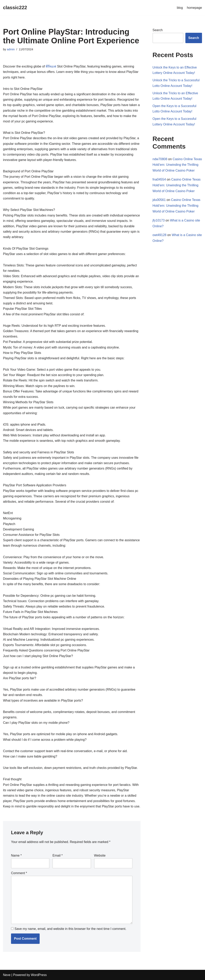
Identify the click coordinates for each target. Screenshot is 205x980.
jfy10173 (159, 220)
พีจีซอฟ (51, 66)
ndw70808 (160, 159)
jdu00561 (159, 200)
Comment (19, 873)
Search (158, 30)
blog (180, 8)
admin (11, 49)
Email (58, 855)
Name (16, 855)
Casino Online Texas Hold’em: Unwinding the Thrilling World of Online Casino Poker (177, 165)
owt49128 (159, 235)
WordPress (39, 975)
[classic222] (15, 8)
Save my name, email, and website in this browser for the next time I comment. (70, 929)
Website (100, 855)
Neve (7, 975)
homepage (194, 8)
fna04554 (159, 179)
